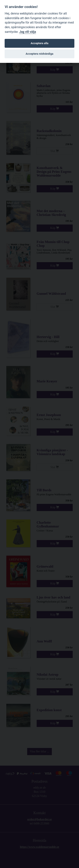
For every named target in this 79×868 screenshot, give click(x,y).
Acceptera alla (40, 43)
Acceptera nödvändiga (39, 54)
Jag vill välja (28, 32)
